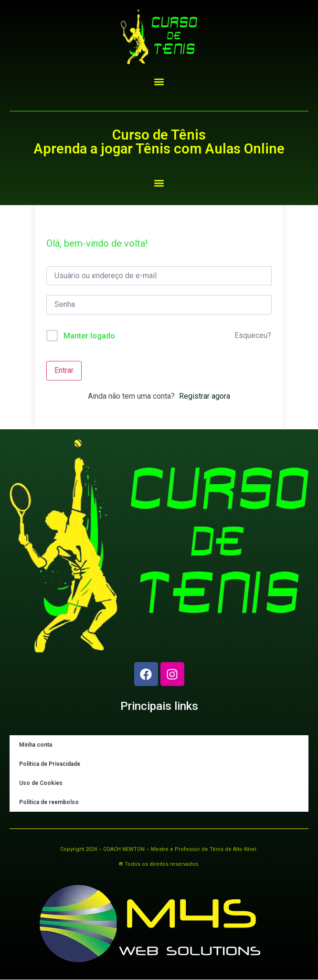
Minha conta (36, 745)
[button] (159, 82)
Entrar (64, 370)
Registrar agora (205, 396)
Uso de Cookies (41, 783)
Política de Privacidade (50, 764)
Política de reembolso (49, 802)
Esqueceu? (253, 335)
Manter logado (89, 336)
